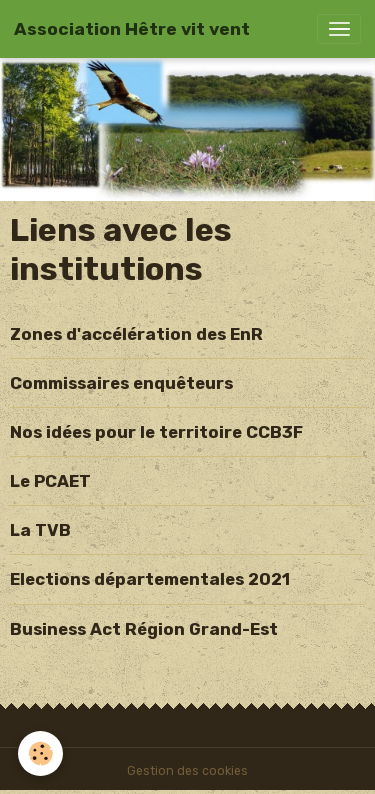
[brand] (132, 29)
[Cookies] (40, 753)
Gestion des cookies (187, 771)
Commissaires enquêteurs (121, 383)
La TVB (40, 530)
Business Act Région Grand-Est (144, 629)
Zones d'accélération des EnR (136, 334)
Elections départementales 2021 (150, 579)
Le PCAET (50, 481)
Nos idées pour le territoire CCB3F (156, 432)
